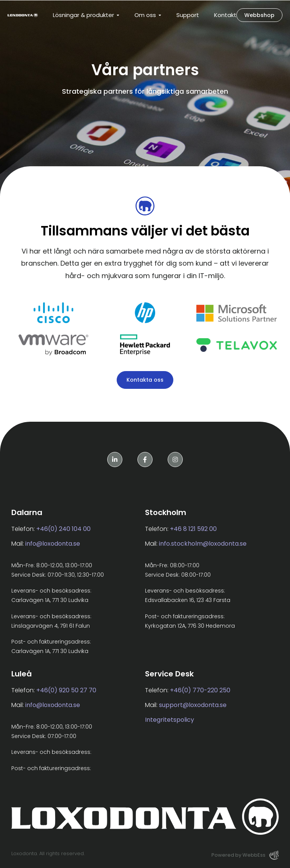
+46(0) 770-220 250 (200, 690)
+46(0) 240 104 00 (63, 529)
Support (188, 15)
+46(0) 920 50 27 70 (66, 690)
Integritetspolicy (170, 720)
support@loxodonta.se (193, 705)
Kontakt (225, 15)
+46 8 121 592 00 (193, 529)
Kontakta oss (145, 380)
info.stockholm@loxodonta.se (203, 544)
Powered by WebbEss (245, 855)
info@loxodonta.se (53, 544)
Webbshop (259, 15)
